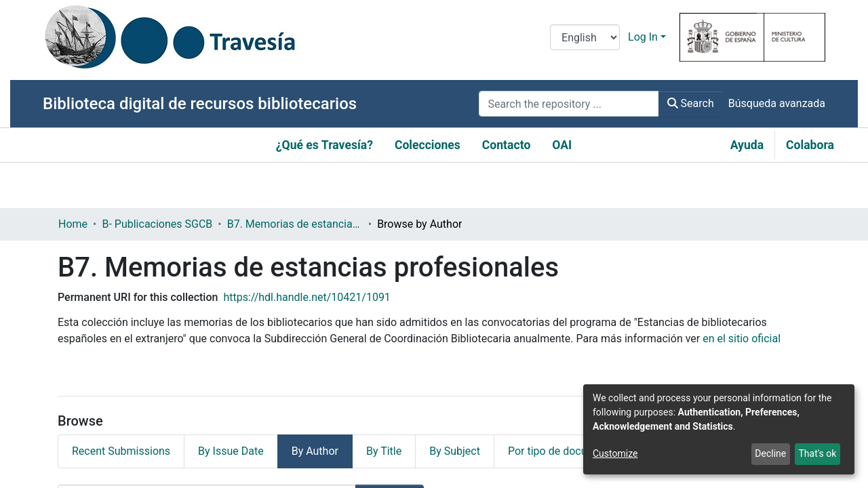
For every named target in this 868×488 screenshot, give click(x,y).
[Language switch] (585, 37)
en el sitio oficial (742, 339)
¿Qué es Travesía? (324, 145)
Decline (770, 453)
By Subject (455, 451)
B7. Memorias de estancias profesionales (295, 224)
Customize (615, 453)
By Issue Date (231, 451)
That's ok (817, 453)
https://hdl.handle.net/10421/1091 (307, 297)
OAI (562, 145)
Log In (643, 37)
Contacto (507, 145)
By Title (384, 451)
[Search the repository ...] (569, 104)
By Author (315, 451)
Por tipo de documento (563, 451)
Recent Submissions (121, 451)
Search (691, 103)
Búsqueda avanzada (777, 103)
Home (73, 224)
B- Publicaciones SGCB (157, 224)
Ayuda (747, 145)
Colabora (810, 145)
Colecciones (428, 145)
